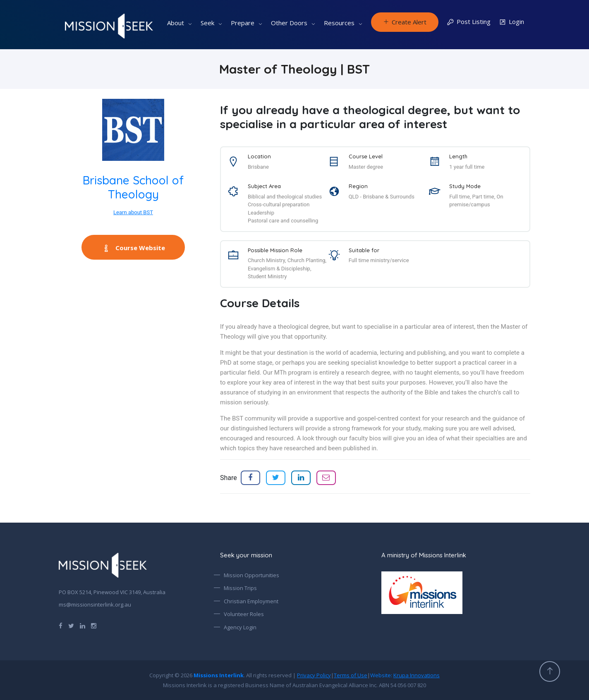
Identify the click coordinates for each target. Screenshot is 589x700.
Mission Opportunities (251, 575)
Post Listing (469, 22)
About (176, 23)
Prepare (243, 23)
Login (511, 22)
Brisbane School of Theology (133, 187)
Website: (405, 675)
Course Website (133, 248)
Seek (207, 23)
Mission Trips (240, 588)
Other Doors (289, 23)
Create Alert (405, 22)
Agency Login (240, 627)
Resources (339, 23)
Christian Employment (251, 601)
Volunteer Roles (244, 614)
